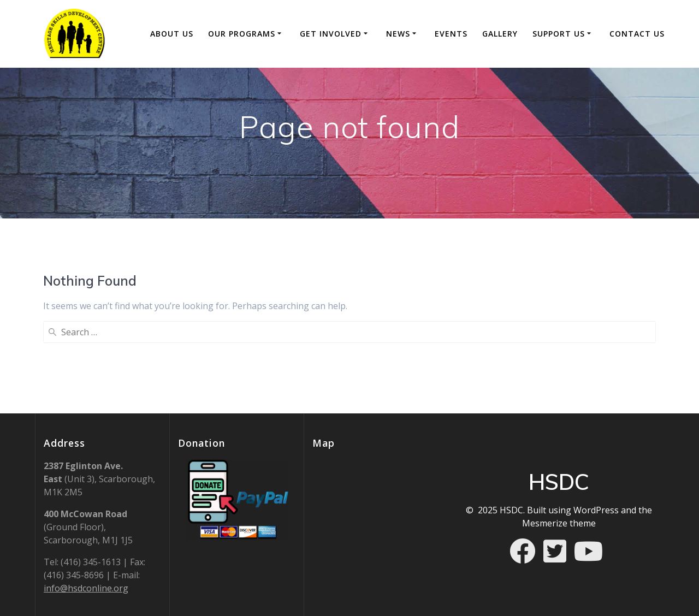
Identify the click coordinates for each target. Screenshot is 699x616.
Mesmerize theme (559, 523)
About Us (172, 34)
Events (451, 34)
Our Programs (242, 34)
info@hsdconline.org (86, 588)
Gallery (500, 34)
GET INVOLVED (331, 34)
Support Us (559, 34)
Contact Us (637, 34)
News (398, 34)
